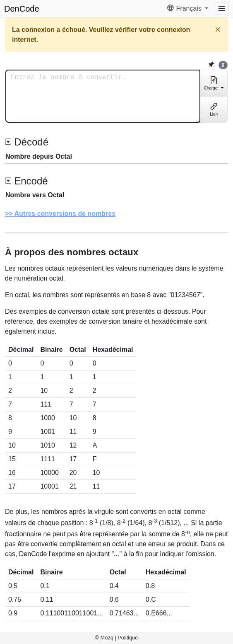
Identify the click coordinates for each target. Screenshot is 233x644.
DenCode (22, 9)
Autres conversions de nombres (65, 214)
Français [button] (185, 8)
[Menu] (222, 9)
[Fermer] (218, 30)
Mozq (107, 638)
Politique (128, 638)
